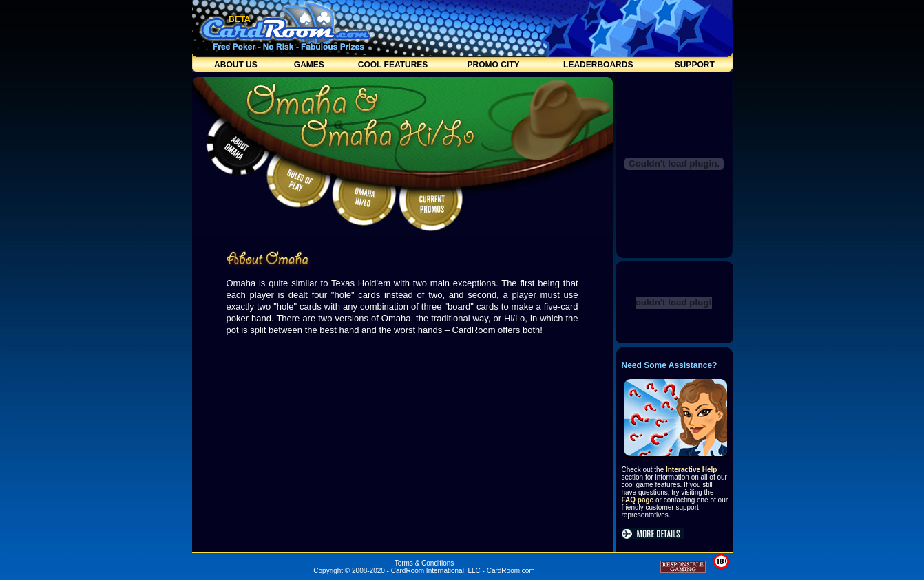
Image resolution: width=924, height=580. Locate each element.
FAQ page (638, 500)
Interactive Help (691, 470)
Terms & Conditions (424, 563)
